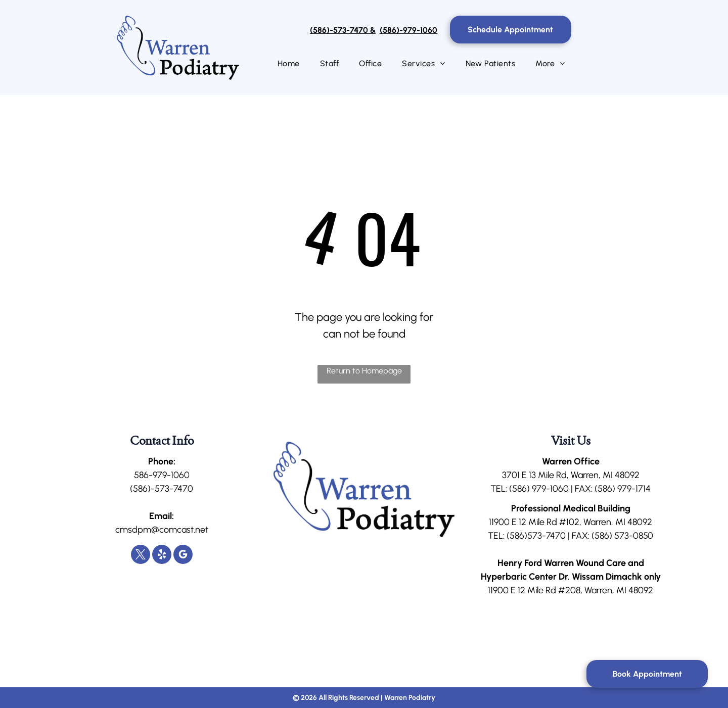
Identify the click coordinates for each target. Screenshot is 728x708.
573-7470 (547, 536)
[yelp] (162, 556)
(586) (519, 489)
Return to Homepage (364, 371)
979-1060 (550, 489)
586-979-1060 (162, 475)
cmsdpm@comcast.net (162, 530)
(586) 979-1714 (623, 489)
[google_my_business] (183, 556)
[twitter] (141, 556)
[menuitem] (289, 64)
